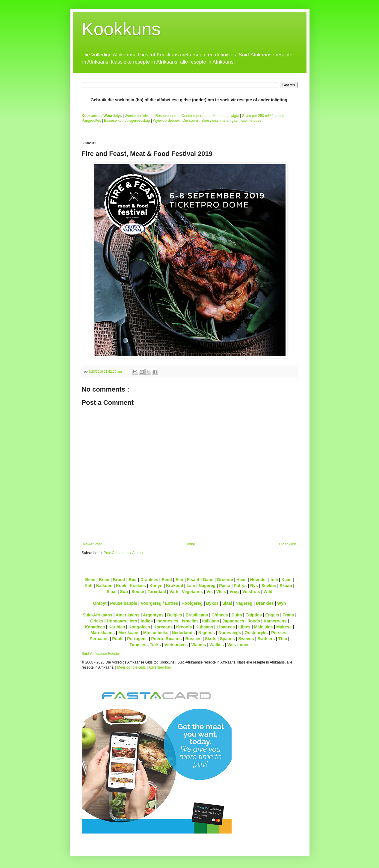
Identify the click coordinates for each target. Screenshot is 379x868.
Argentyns (153, 615)
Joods (254, 621)
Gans (208, 580)
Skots (211, 639)
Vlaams (198, 645)
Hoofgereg (192, 603)
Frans (288, 615)
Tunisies (138, 645)
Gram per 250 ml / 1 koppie (264, 116)
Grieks (97, 621)
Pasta (225, 586)
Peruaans (99, 639)
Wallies (217, 645)
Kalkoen (104, 586)
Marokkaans (103, 633)
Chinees (220, 615)
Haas (241, 580)
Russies (193, 639)
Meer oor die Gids (131, 667)
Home (190, 544)
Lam (191, 586)
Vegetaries (192, 592)
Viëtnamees (176, 645)
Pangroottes (92, 121)
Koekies (138, 586)
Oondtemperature (196, 116)
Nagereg (207, 586)
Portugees (137, 639)
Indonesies (167, 621)
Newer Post (93, 544)
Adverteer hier (160, 667)
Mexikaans (129, 633)
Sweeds (246, 639)
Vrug (234, 592)
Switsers (266, 639)
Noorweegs (230, 633)
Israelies (190, 621)
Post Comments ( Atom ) (123, 553)
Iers (133, 621)
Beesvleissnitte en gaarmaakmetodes (231, 121)
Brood (119, 580)
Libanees (226, 627)
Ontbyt (100, 603)
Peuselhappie (123, 603)
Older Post (287, 544)
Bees (90, 580)
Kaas (286, 580)
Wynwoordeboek (166, 121)
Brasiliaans (197, 615)
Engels (272, 615)
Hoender (259, 580)
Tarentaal (157, 592)
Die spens (190, 121)
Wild (268, 592)
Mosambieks (156, 633)
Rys (254, 586)
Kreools (184, 627)
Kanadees (95, 627)
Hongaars (116, 621)
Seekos (269, 586)
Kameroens (275, 621)
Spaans (227, 639)
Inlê (274, 580)
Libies (245, 627)
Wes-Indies (238, 645)
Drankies (149, 580)
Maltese (284, 627)
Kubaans (204, 627)
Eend (167, 580)
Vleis (221, 592)
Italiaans (211, 621)
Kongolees (139, 627)
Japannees (234, 621)
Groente (225, 580)
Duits (237, 615)
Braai (104, 580)
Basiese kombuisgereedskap (127, 121)
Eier (180, 580)
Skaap (286, 586)
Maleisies (263, 627)
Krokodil (175, 586)
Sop (124, 592)
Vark (174, 592)
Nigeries (207, 633)
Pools (118, 639)
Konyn (156, 586)
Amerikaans (128, 615)
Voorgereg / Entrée (160, 603)
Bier (133, 580)
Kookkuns (121, 29)
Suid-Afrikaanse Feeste (101, 654)
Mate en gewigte (226, 116)
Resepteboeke (167, 116)
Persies (279, 633)
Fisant (193, 580)
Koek (121, 586)
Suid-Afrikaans (98, 615)
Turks (155, 645)
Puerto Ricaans (167, 639)
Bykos (212, 603)
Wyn (281, 603)
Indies (147, 621)
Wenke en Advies (139, 116)
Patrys (240, 586)
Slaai (112, 592)
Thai (283, 639)
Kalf (89, 586)
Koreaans (163, 627)
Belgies (175, 615)
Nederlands (183, 633)
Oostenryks (256, 633)
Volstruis (251, 592)
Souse (138, 592)
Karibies (117, 627)
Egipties (254, 615)
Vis (210, 592)
